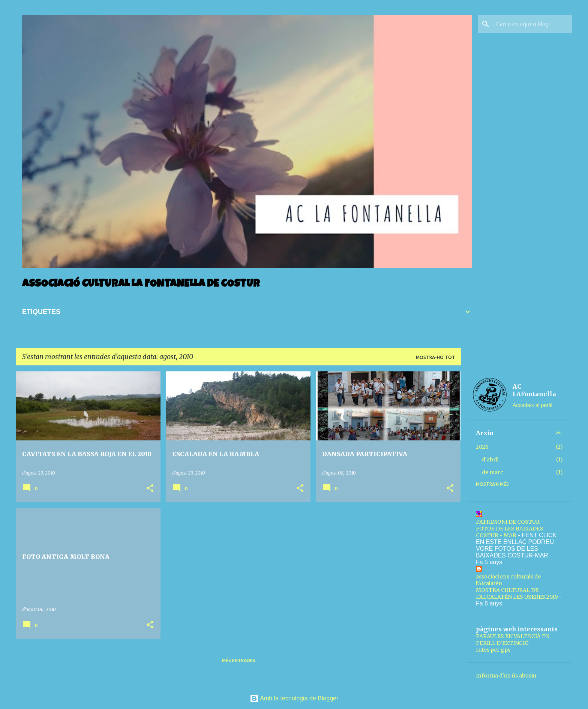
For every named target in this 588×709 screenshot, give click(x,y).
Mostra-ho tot (436, 357)
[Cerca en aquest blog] (532, 24)
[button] (150, 489)
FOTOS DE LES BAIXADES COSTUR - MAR (510, 532)
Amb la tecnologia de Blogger (294, 698)
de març (493, 472)
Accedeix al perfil (532, 405)
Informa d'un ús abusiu (506, 676)
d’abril (490, 460)
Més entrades (239, 660)
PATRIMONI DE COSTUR (508, 522)
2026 (482, 447)
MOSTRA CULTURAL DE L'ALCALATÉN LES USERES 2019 (517, 593)
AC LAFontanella (534, 390)
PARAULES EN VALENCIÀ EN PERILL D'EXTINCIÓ (513, 640)
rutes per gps (493, 650)
